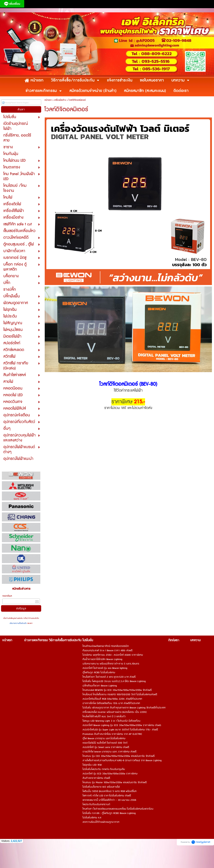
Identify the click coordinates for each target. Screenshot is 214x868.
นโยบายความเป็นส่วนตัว (18, 623)
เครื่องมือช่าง (60, 100)
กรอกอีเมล (7, 596)
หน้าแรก (48, 100)
